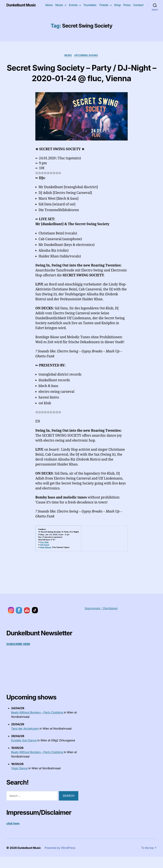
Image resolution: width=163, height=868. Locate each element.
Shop (117, 5)
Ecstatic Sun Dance (24, 751)
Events (73, 5)
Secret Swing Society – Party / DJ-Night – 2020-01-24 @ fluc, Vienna (81, 78)
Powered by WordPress (61, 859)
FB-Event (45, 556)
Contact (138, 5)
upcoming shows (87, 56)
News (49, 5)
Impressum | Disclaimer (101, 619)
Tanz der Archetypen (25, 739)
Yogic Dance (19, 779)
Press (127, 5)
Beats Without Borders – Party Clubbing (37, 723)
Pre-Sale (44, 553)
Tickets (104, 5)
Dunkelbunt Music (22, 5)
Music (59, 5)
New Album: (46, 558)
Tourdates (90, 5)
